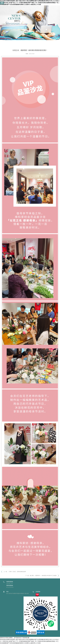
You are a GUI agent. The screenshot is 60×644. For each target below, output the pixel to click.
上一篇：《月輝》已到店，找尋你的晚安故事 (15, 572)
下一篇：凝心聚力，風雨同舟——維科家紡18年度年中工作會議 (41, 576)
